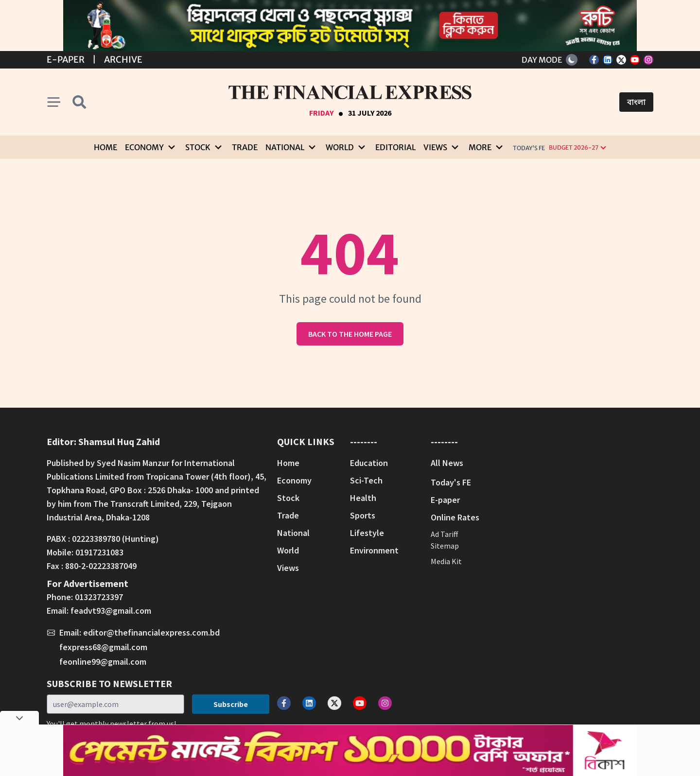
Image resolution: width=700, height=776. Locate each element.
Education (369, 463)
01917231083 (99, 552)
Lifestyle (367, 533)
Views (288, 568)
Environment (374, 550)
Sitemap (445, 546)
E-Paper (66, 60)
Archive (123, 60)
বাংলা (636, 102)
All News (447, 463)
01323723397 (99, 597)
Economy (294, 480)
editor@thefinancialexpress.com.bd (151, 632)
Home (105, 147)
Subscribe (231, 704)
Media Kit (446, 561)
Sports (363, 515)
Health (363, 498)
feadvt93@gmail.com (111, 611)
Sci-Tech (366, 480)
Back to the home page (350, 334)
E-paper (445, 500)
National (293, 533)
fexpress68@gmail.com (103, 647)
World (288, 550)
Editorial (395, 147)
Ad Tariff (444, 534)
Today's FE (529, 148)
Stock (288, 498)
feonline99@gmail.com (103, 662)
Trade (245, 147)
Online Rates (455, 517)
